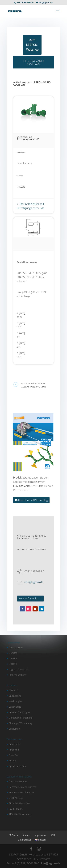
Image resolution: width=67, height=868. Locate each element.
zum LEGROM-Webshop (32, 45)
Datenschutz (24, 840)
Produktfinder (16, 809)
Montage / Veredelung (21, 723)
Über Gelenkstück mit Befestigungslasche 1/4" (30, 206)
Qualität (13, 653)
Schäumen (14, 729)
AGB (53, 835)
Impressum (40, 835)
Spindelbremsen (17, 766)
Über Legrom (16, 648)
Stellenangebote (17, 675)
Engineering (15, 696)
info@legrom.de (34, 582)
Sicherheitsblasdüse (19, 803)
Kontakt (27, 835)
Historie (13, 664)
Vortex (12, 761)
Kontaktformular (29, 599)
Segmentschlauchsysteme (23, 787)
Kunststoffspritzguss (20, 712)
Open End (14, 755)
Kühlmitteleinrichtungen (21, 793)
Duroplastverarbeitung (21, 718)
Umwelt (13, 658)
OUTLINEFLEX (16, 798)
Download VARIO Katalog (33, 500)
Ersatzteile (15, 744)
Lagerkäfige (15, 707)
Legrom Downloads (19, 670)
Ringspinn (14, 750)
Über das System (18, 782)
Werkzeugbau (16, 701)
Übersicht (14, 690)
